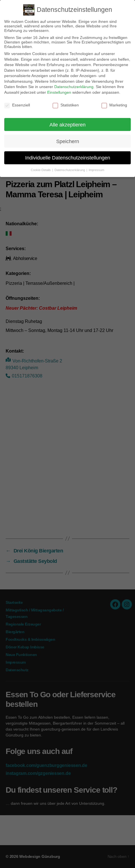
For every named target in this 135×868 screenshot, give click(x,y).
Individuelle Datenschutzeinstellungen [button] (68, 158)
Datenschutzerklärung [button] (70, 170)
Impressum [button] (96, 170)
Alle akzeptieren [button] (67, 125)
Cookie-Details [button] (41, 170)
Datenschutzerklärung (74, 87)
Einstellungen (59, 92)
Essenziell (17, 105)
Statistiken (66, 105)
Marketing (114, 105)
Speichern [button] (68, 141)
